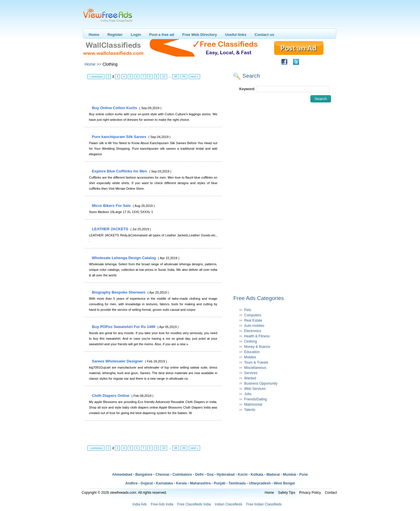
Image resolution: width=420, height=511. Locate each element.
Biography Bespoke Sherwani (119, 292)
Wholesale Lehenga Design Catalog (124, 258)
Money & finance (257, 347)
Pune (303, 475)
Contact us (264, 35)
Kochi (243, 475)
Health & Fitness (257, 336)
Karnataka (164, 483)
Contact (331, 493)
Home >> (93, 64)
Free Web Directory (200, 35)
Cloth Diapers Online (111, 396)
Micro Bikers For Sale (112, 206)
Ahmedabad (122, 475)
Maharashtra (200, 483)
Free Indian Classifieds (264, 504)
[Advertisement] (153, 93)
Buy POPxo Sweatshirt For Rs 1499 (124, 327)
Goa (210, 475)
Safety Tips (287, 493)
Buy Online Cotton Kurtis (115, 108)
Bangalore (144, 475)
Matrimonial (253, 404)
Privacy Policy (310, 493)
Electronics (253, 331)
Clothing (251, 341)
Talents (250, 410)
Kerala (182, 483)
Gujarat (147, 483)
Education (252, 352)
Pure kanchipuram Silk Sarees (120, 137)
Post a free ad (162, 35)
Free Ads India (162, 504)
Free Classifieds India (194, 504)
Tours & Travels (256, 362)
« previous (96, 77)
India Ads (140, 504)
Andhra (131, 483)
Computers (253, 315)
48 (176, 77)
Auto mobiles (254, 326)
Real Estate (253, 320)
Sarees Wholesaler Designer (118, 361)
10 (164, 77)
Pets (248, 310)
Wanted (250, 378)
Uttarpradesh (260, 483)
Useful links (236, 35)
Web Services (255, 389)
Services (251, 373)
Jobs (248, 394)
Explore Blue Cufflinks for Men (120, 171)
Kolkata (257, 475)
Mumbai (289, 475)
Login (136, 35)
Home (94, 35)
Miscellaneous (255, 368)
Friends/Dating (256, 399)
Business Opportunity (261, 383)
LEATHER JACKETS (111, 229)
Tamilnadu (237, 483)
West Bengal (284, 483)
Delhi (199, 475)
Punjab (220, 483)
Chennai (162, 475)
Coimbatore (182, 475)
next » (194, 77)
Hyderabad (226, 475)
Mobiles (250, 357)
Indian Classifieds (228, 504)
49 (184, 77)
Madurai (273, 475)
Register (115, 35)
